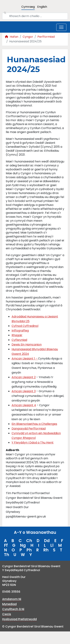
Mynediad (9, 604)
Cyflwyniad (19, 340)
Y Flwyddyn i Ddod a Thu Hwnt (33, 443)
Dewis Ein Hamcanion (27, 345)
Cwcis (7, 614)
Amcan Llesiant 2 (24, 377)
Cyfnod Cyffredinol (25, 326)
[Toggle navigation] (61, 27)
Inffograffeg (20, 331)
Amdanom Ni (12, 599)
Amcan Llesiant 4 (24, 405)
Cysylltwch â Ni (13, 609)
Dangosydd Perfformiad (29, 429)
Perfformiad (46, 37)
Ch (29, 541)
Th (7, 555)
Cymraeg (28, 7)
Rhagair (17, 335)
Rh (46, 550)
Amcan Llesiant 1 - (25, 359)
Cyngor (28, 37)
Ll (52, 545)
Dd (47, 541)
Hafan (12, 37)
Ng (23, 545)
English (42, 7)
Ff (6, 545)
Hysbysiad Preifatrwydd (19, 619)
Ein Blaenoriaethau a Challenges (34, 424)
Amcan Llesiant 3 (24, 391)
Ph (29, 550)
